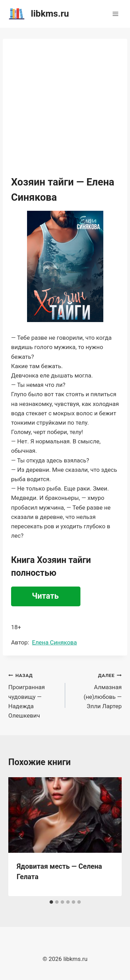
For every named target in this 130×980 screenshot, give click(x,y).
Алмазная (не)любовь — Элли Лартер (97, 690)
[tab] (51, 902)
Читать (45, 596)
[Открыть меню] (115, 14)
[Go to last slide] (21, 836)
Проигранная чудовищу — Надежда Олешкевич (34, 695)
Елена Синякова (54, 642)
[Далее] (109, 836)
